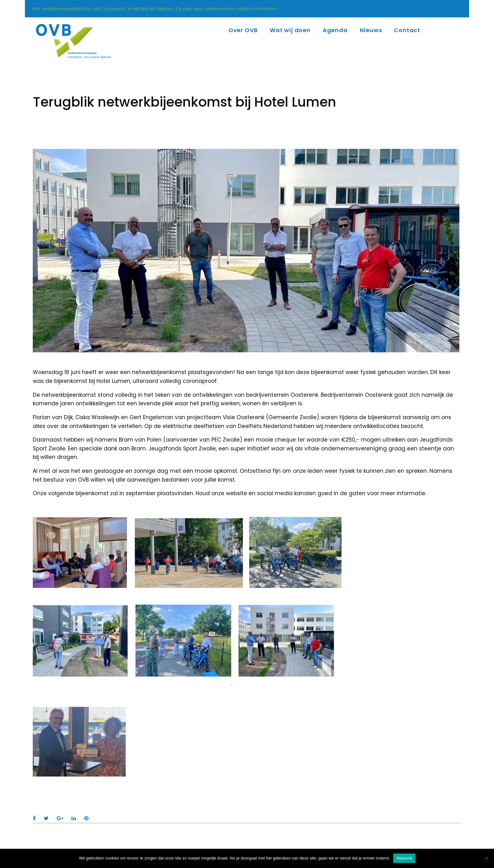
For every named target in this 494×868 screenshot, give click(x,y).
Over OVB (243, 30)
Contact (407, 30)
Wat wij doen (290, 30)
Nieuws (371, 30)
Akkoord (404, 858)
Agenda (335, 30)
